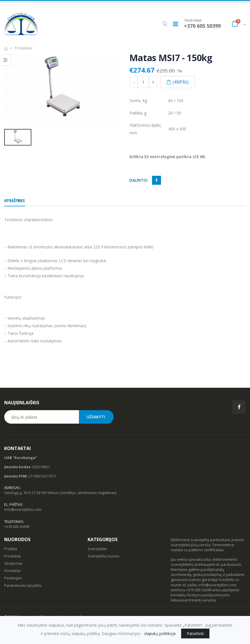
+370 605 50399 (17, 527)
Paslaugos (13, 578)
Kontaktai (12, 571)
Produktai (12, 556)
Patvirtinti (195, 633)
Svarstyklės (97, 549)
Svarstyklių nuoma (103, 556)
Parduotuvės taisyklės (23, 585)
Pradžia (11, 549)
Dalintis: (139, 180)
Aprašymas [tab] (15, 200)
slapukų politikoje (160, 633)
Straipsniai (13, 563)
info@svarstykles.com (23, 509)
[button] (165, 24)
